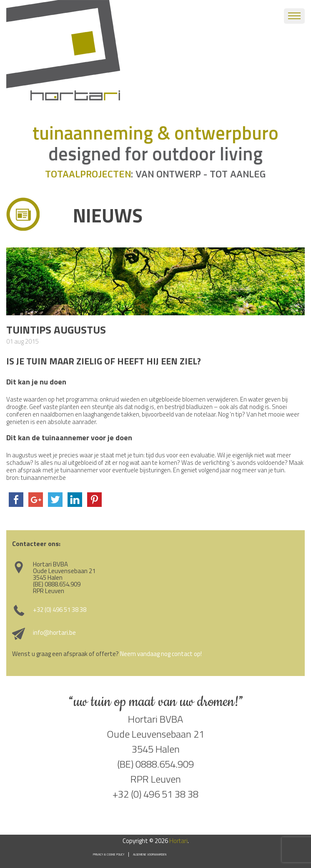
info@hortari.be (54, 632)
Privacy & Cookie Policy (109, 854)
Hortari (178, 841)
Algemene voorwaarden (150, 854)
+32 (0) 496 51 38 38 (60, 610)
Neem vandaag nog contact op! (161, 654)
